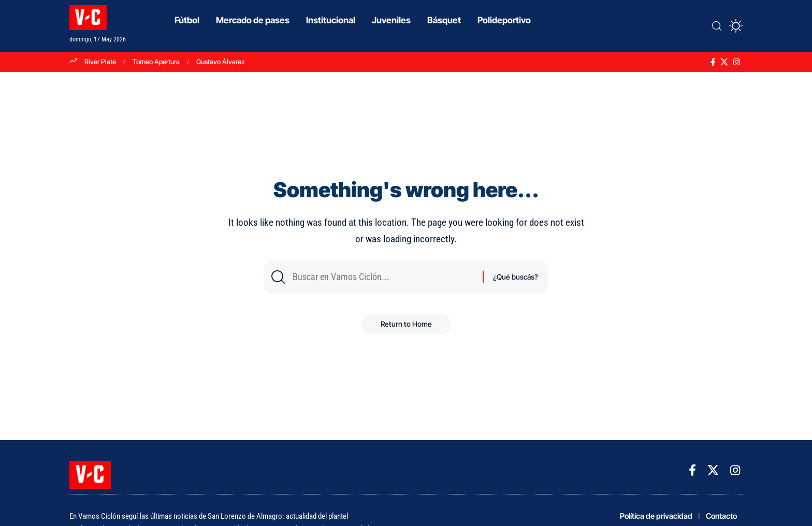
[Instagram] (737, 62)
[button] (717, 26)
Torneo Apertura (156, 62)
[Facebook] (713, 62)
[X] (724, 62)
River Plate (100, 62)
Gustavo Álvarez (221, 62)
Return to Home (406, 326)
